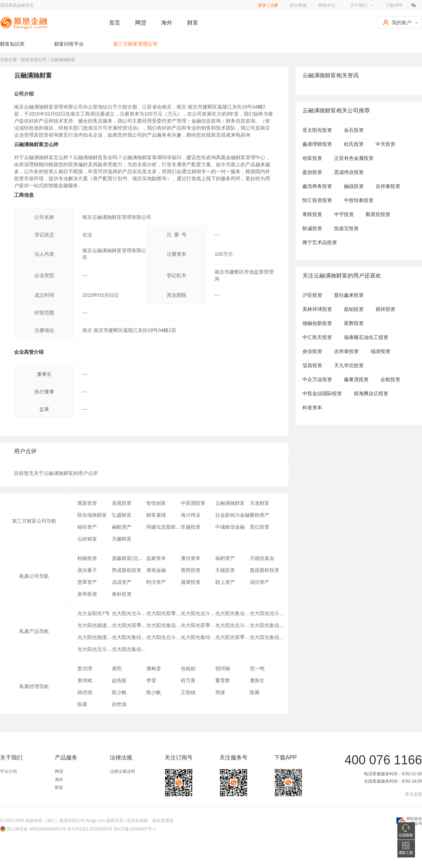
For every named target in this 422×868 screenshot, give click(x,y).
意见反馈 (414, 794)
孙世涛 (119, 704)
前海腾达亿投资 (371, 393)
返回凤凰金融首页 (17, 5)
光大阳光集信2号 (232, 613)
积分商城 (298, 5)
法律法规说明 (122, 771)
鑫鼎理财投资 (317, 144)
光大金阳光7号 (94, 613)
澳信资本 (191, 558)
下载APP (394, 5)
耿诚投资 (312, 228)
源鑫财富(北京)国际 (129, 558)
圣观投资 (122, 503)
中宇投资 (344, 214)
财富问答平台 (69, 44)
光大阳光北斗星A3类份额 (95, 649)
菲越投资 (191, 527)
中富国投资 (193, 503)
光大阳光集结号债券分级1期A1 (129, 637)
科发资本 (312, 407)
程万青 (188, 680)
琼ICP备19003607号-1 (135, 829)
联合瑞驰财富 (92, 515)
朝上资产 (225, 582)
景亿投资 (260, 527)
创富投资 (312, 158)
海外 (167, 23)
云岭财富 (87, 539)
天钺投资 (225, 570)
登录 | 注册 (268, 5)
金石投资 (354, 130)
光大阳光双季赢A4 (129, 625)
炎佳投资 (312, 351)
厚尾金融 (156, 570)
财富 (193, 23)
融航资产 (122, 527)
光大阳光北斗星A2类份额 (164, 637)
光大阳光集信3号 (267, 637)
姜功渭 (85, 668)
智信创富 (156, 503)
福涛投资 (381, 351)
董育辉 (223, 680)
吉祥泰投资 (388, 186)
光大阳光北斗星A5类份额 (198, 613)
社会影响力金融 (232, 515)
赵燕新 (119, 680)
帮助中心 (327, 5)
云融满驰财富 (230, 503)
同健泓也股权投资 (164, 527)
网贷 (141, 23)
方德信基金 (262, 558)
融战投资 (354, 186)
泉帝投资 (87, 594)
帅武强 (85, 692)
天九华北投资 (349, 365)
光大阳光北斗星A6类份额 (267, 613)
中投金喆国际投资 (322, 393)
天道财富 (260, 503)
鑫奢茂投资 (356, 379)
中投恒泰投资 (359, 200)
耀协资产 (260, 515)
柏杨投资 (87, 558)
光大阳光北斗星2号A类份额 (232, 625)
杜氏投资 (354, 144)
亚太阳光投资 (317, 130)
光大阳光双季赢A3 (198, 625)
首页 (115, 23)
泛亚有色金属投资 (354, 158)
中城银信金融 (230, 527)
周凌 (220, 692)
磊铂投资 (354, 309)
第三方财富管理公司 (135, 44)
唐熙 (117, 668)
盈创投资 (312, 172)
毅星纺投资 (378, 214)
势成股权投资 (127, 570)
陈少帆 (119, 692)
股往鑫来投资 (349, 295)
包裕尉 (188, 668)
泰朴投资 (122, 594)
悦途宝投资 (346, 228)
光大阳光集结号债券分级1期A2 (198, 637)
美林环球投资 (317, 309)
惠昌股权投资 (264, 570)
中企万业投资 (317, 379)
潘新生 (257, 680)
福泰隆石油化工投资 (366, 337)
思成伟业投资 (349, 172)
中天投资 (385, 144)
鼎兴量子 (87, 570)
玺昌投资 (312, 365)
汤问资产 (260, 582)
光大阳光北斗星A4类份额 (129, 613)
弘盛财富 (122, 515)
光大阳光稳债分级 (95, 637)
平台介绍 (8, 771)
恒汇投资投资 (317, 200)
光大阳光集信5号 (129, 649)
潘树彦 (154, 668)
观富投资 (87, 503)
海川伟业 (191, 515)
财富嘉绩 (156, 515)
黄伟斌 (85, 680)
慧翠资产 (87, 582)
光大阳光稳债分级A (95, 625)
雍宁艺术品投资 (320, 242)
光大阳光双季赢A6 (164, 613)
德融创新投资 (317, 323)
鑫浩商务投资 (317, 186)
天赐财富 (122, 539)
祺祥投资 (385, 309)
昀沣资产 (156, 582)
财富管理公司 (34, 60)
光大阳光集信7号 (164, 625)
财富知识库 (12, 44)
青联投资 (312, 214)
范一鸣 (257, 668)
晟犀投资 (191, 582)
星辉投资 (354, 323)
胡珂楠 (223, 668)
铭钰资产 (87, 527)
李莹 (151, 680)
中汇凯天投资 (317, 337)
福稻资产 (225, 558)
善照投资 (191, 570)
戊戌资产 (122, 582)
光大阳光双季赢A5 (232, 637)
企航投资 (390, 379)
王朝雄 (188, 692)
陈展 (255, 692)
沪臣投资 (312, 295)
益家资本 (156, 558)
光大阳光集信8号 (267, 625)
